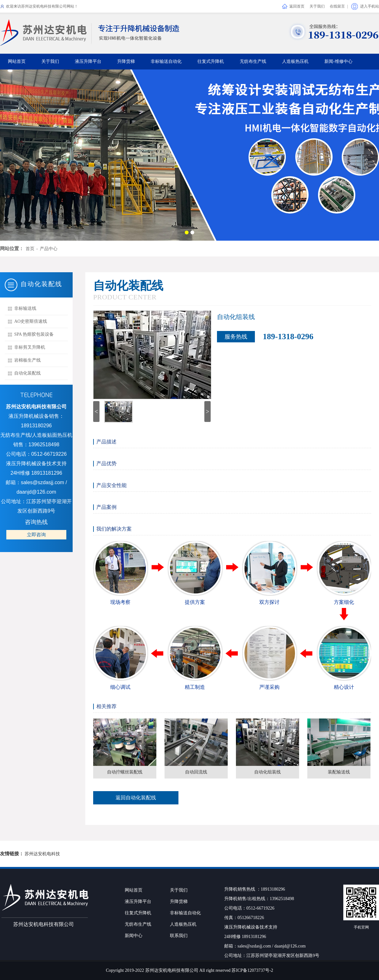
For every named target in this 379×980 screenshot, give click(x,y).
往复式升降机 (211, 61)
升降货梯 (126, 61)
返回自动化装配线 (136, 798)
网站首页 (17, 61)
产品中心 (49, 249)
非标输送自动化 (166, 61)
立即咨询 (36, 535)
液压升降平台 (88, 61)
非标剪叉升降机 (30, 347)
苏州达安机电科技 (42, 854)
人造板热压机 (295, 61)
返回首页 (297, 6)
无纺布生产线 (253, 61)
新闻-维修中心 (338, 61)
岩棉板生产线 (27, 360)
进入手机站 (370, 6)
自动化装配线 (27, 373)
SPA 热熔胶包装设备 (34, 334)
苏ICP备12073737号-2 (252, 970)
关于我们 (317, 6)
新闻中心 (134, 936)
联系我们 (179, 936)
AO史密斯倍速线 (31, 321)
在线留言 (337, 6)
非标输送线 (25, 308)
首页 (30, 249)
